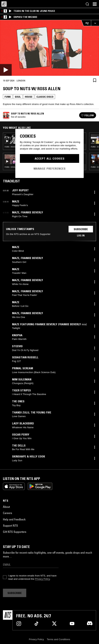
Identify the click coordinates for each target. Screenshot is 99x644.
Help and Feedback (14, 519)
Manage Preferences (50, 168)
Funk (8, 97)
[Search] (87, 4)
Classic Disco (45, 97)
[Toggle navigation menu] (95, 4)
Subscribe (81, 229)
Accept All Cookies (50, 158)
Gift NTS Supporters (15, 532)
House (29, 97)
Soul (18, 97)
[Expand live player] (95, 23)
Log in (81, 235)
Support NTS (10, 526)
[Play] (49, 48)
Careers (7, 513)
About (6, 507)
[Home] (4, 4)
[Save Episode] (95, 80)
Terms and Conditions (59, 639)
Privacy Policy (42, 579)
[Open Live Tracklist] (86, 23)
